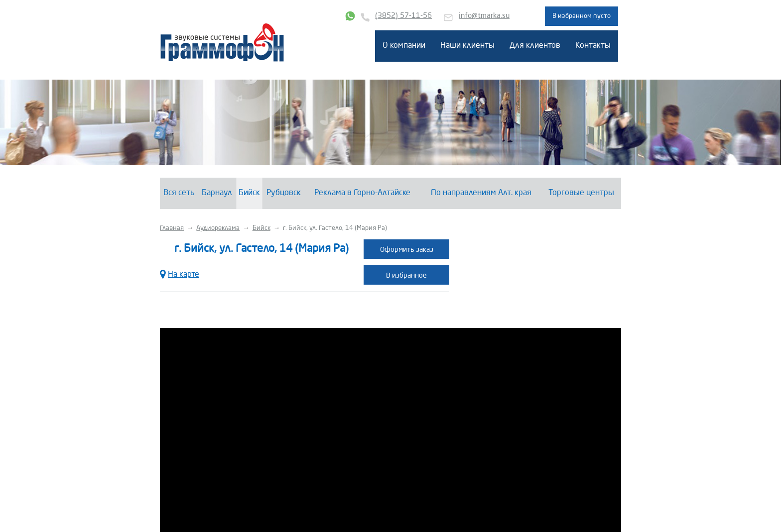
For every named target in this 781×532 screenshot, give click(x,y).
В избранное (406, 276)
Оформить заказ (407, 250)
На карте (180, 273)
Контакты (593, 46)
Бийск (249, 193)
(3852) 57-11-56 (403, 16)
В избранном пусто (582, 16)
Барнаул (217, 193)
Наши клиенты (467, 46)
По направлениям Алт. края (481, 193)
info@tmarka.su (484, 16)
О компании (404, 46)
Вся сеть (179, 193)
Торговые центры (581, 193)
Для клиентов (535, 46)
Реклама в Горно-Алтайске (362, 193)
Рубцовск (284, 193)
